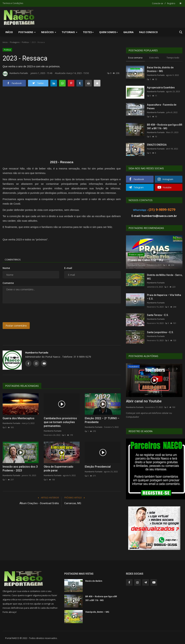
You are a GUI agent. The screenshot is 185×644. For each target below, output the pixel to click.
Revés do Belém (94, 581)
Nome (6, 268)
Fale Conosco (148, 32)
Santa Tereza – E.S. (158, 315)
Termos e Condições (13, 3)
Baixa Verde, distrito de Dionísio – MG (160, 69)
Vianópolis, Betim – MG (97, 612)
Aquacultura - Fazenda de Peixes (162, 107)
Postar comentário (16, 326)
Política (25, 42)
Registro (171, 3)
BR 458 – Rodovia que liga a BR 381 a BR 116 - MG (165, 127)
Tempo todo (173, 58)
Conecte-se (158, 3)
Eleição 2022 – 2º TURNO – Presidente (102, 420)
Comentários (14, 259)
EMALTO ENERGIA (157, 145)
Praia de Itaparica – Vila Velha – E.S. (164, 297)
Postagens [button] (27, 32)
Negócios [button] (49, 32)
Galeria (128, 32)
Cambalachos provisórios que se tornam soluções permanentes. (60, 422)
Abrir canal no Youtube (144, 401)
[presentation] (29, 313)
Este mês (154, 58)
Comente (8, 283)
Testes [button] (88, 32)
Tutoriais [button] (69, 32)
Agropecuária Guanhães (161, 88)
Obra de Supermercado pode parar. (59, 469)
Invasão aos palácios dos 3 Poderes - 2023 (20, 469)
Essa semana (135, 58)
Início (9, 32)
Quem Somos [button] (108, 32)
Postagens (15, 42)
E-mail (68, 268)
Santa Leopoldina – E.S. (160, 332)
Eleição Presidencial (98, 467)
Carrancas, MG (73, 503)
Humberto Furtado (15, 74)
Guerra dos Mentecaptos (18, 418)
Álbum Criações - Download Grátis (39, 503)
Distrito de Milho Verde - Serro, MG (165, 277)
